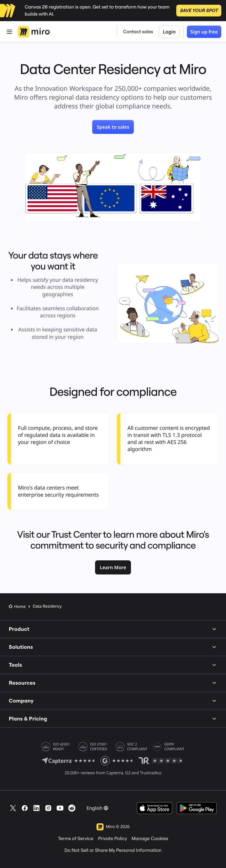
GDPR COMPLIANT (174, 747)
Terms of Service (76, 839)
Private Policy (112, 839)
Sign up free (204, 32)
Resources (113, 683)
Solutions (113, 647)
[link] (113, 127)
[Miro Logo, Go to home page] (34, 32)
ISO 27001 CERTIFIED (99, 747)
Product (113, 629)
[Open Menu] (9, 32)
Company (113, 701)
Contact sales (138, 32)
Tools (113, 665)
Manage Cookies (150, 839)
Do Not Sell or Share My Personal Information (113, 850)
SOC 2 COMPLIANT (137, 747)
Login (169, 32)
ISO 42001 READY (61, 747)
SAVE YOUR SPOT (199, 11)
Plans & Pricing (113, 719)
